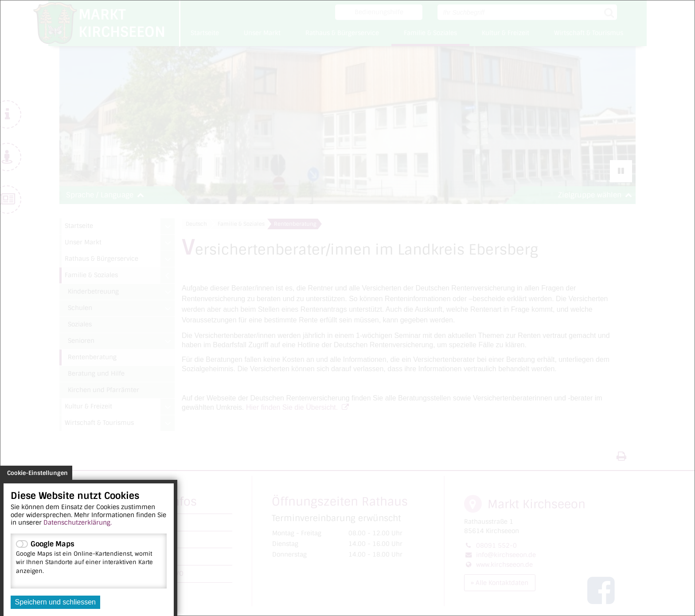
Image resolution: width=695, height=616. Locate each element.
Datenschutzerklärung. (78, 522)
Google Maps (89, 557)
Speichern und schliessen (55, 602)
